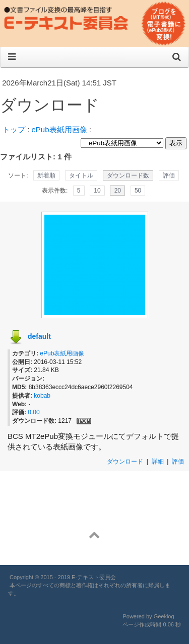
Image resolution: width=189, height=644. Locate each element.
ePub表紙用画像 (59, 129)
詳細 (158, 462)
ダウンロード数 (128, 175)
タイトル (81, 175)
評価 (169, 175)
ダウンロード (125, 462)
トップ (14, 129)
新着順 (46, 175)
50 (138, 191)
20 (118, 191)
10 (97, 191)
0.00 (34, 412)
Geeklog (164, 616)
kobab (42, 396)
